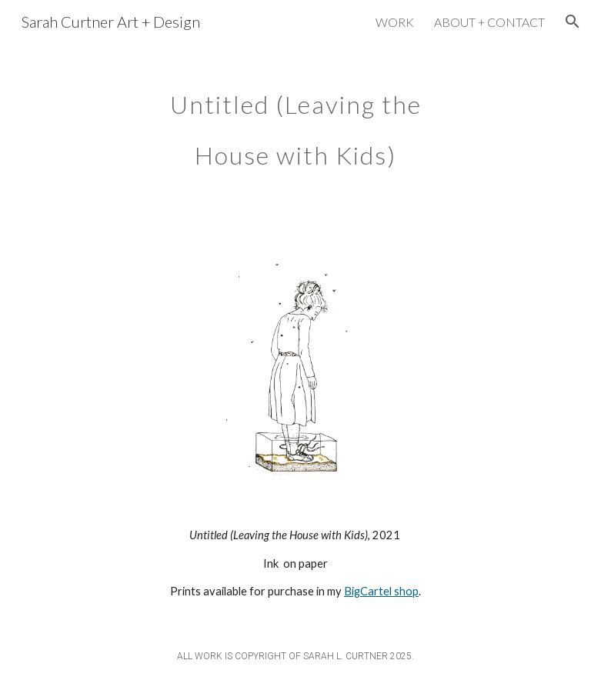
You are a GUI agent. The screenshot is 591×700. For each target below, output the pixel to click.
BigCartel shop (381, 591)
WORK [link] (395, 22)
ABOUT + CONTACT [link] (489, 22)
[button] (573, 22)
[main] (295, 122)
